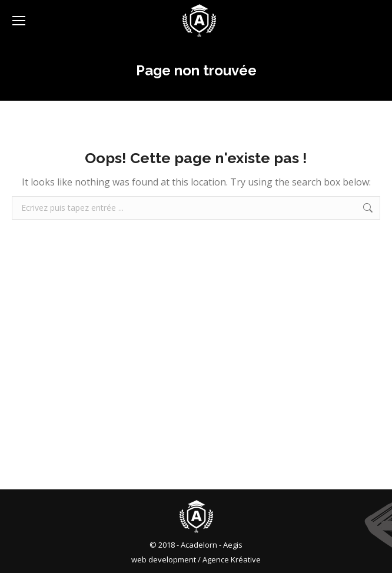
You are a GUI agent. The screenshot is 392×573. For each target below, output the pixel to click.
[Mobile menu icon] (19, 21)
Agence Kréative (232, 559)
